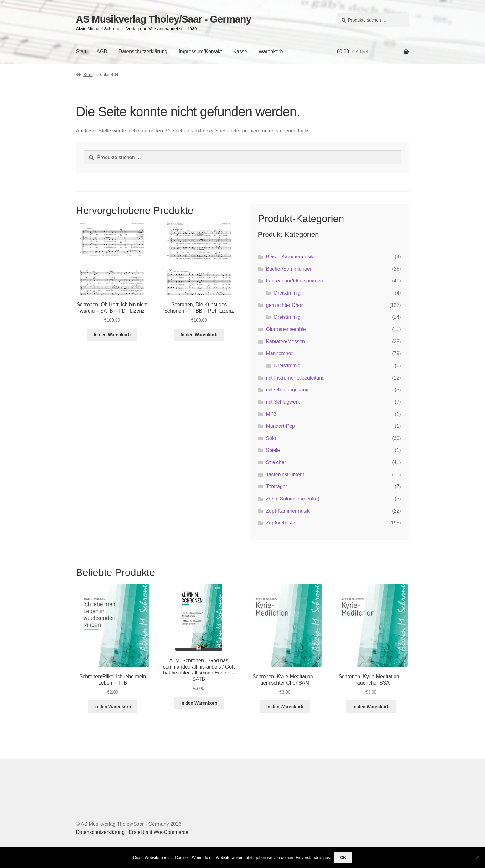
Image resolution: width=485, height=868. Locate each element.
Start (81, 52)
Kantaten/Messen (285, 341)
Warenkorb (271, 52)
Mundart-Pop (280, 426)
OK (343, 858)
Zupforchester (281, 523)
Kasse (240, 52)
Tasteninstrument (285, 475)
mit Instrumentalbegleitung (295, 378)
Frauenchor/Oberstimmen (294, 281)
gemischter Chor (284, 305)
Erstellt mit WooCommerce (158, 832)
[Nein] (477, 857)
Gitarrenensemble (286, 329)
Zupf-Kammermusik (288, 511)
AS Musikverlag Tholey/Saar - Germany (164, 19)
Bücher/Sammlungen (289, 269)
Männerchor (279, 353)
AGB (102, 52)
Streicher (276, 462)
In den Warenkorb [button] (112, 335)
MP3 (271, 414)
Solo (271, 438)
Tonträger (276, 486)
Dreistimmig (287, 293)
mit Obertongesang (287, 390)
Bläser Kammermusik (290, 257)
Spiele (273, 450)
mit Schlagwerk (283, 402)
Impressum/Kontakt (200, 52)
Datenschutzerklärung (143, 52)
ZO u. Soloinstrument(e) (293, 499)
